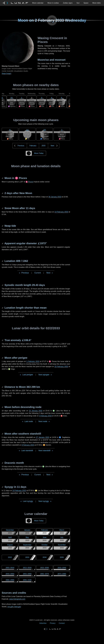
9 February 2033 (28, 445)
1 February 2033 (33, 361)
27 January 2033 (43, 437)
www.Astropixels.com (17, 599)
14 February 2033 (61, 212)
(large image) (6, 73)
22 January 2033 (36, 411)
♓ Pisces (29, 182)
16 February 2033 (61, 367)
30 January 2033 (55, 197)
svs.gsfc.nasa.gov (14, 607)
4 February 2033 (45, 416)
